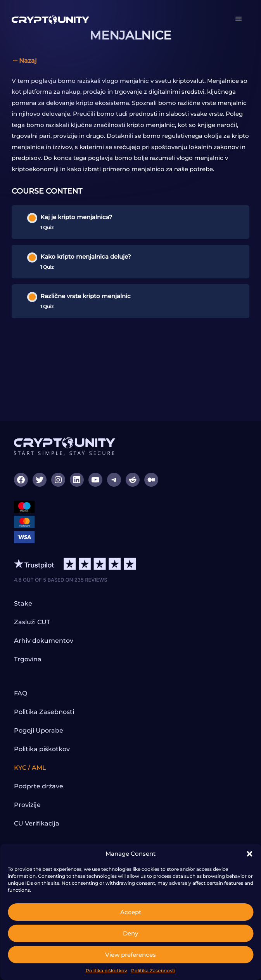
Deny (130, 933)
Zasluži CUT (32, 622)
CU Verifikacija (37, 823)
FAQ (21, 693)
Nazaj (28, 61)
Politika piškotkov (106, 971)
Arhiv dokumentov (44, 641)
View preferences (130, 955)
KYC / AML (30, 768)
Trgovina (28, 659)
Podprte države (39, 786)
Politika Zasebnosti (153, 971)
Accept (131, 912)
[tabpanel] (130, 125)
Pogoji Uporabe (39, 730)
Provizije (27, 805)
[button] (249, 854)
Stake (23, 603)
